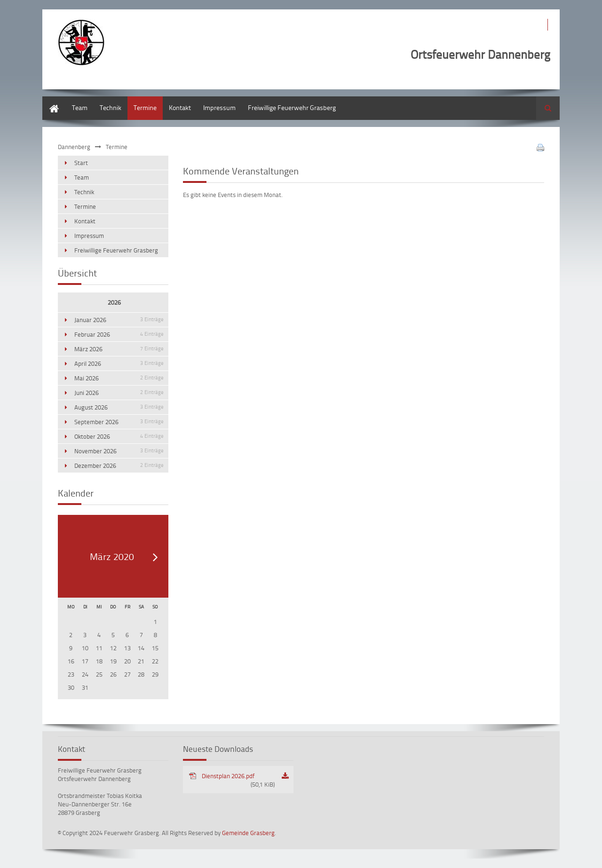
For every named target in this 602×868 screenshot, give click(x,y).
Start (49, 101)
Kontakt (180, 107)
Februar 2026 (119, 334)
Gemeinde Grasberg (248, 833)
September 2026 (119, 422)
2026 (114, 302)
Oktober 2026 (119, 436)
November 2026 (119, 451)
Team (80, 107)
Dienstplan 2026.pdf (238, 780)
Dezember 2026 (119, 466)
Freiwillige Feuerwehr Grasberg (292, 107)
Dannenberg (74, 147)
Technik (111, 107)
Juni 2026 (119, 393)
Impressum (219, 107)
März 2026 (119, 349)
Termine (145, 107)
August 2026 (119, 407)
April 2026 (119, 363)
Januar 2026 (119, 320)
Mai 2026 (119, 378)
